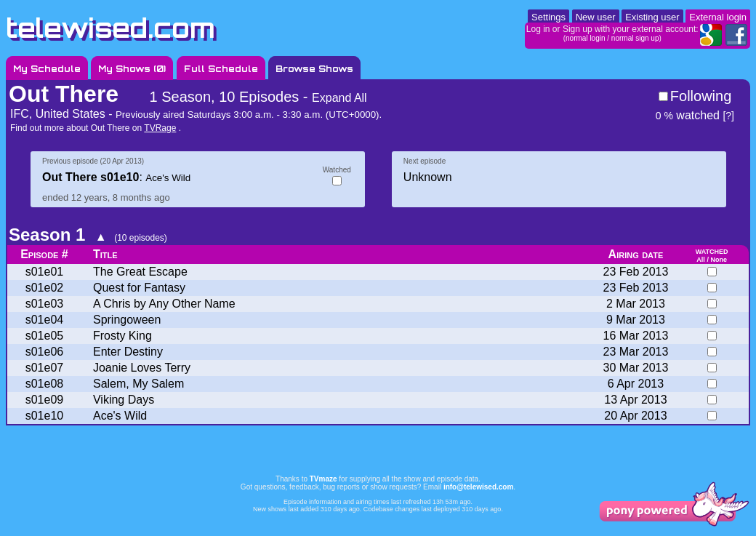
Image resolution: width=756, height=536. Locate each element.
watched (688, 115)
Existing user (652, 17)
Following (701, 96)
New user (596, 17)
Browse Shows (314, 69)
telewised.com (110, 28)
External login (718, 17)
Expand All (339, 98)
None (719, 260)
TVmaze (323, 479)
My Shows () (132, 69)
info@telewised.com (478, 487)
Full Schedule (221, 69)
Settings (548, 17)
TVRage (160, 128)
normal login (585, 38)
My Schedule (47, 69)
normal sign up (635, 38)
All (701, 260)
